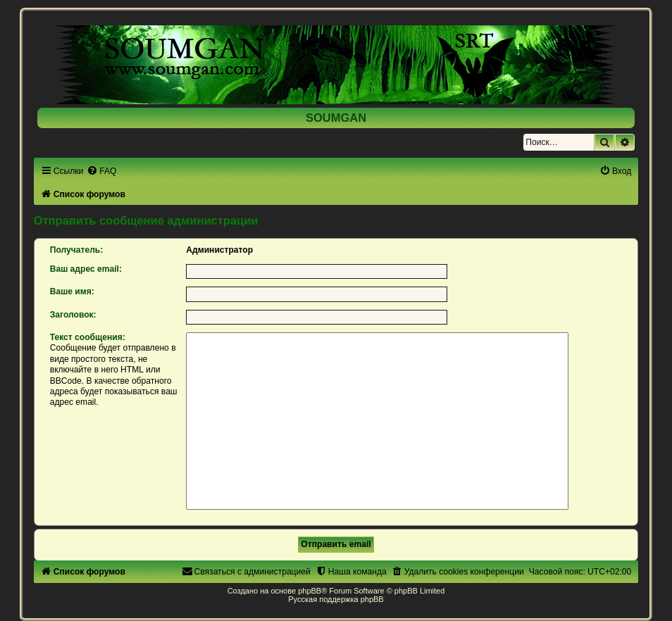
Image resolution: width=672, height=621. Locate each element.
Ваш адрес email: (86, 269)
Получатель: (77, 250)
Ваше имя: (72, 291)
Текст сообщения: (88, 337)
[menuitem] (101, 171)
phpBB (310, 591)
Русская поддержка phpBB (336, 599)
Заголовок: (73, 315)
